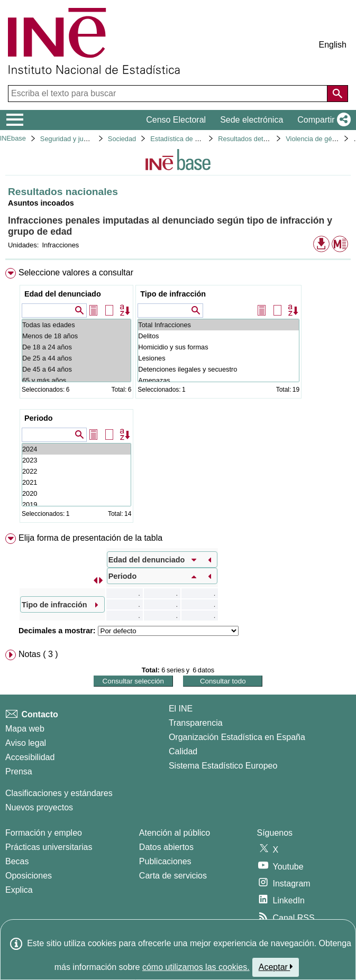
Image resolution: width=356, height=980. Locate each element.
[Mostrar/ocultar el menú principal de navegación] (15, 120)
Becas (17, 861)
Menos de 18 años (76, 336)
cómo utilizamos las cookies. (196, 967)
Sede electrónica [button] (252, 120)
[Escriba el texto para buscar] (169, 94)
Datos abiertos (166, 847)
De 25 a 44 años (76, 358)
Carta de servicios (173, 876)
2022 (76, 471)
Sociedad (122, 139)
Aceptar (276, 967)
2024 (76, 449)
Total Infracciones (218, 325)
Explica (19, 890)
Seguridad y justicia (70, 139)
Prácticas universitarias (49, 847)
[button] (322, 120)
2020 (76, 493)
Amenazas (218, 380)
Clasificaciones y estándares (59, 793)
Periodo (39, 418)
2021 (76, 482)
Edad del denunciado (63, 294)
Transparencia (196, 723)
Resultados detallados (251, 139)
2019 (76, 505)
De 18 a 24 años (76, 347)
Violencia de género (316, 139)
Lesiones (218, 358)
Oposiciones (29, 876)
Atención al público (175, 833)
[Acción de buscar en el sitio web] (337, 94)
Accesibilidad (30, 757)
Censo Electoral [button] (176, 120)
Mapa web (25, 729)
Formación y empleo (44, 833)
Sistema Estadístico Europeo (223, 766)
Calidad (183, 751)
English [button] (333, 45)
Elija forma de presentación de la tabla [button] (90, 538)
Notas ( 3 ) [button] (38, 654)
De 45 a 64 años (76, 369)
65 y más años (76, 380)
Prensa (19, 771)
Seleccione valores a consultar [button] (76, 272)
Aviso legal (26, 743)
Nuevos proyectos (39, 807)
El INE (181, 709)
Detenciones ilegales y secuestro (218, 369)
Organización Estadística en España (237, 737)
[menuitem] (178, 397)
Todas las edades (76, 325)
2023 (76, 460)
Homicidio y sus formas (218, 347)
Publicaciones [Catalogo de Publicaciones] (165, 861)
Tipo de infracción (173, 294)
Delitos (218, 336)
